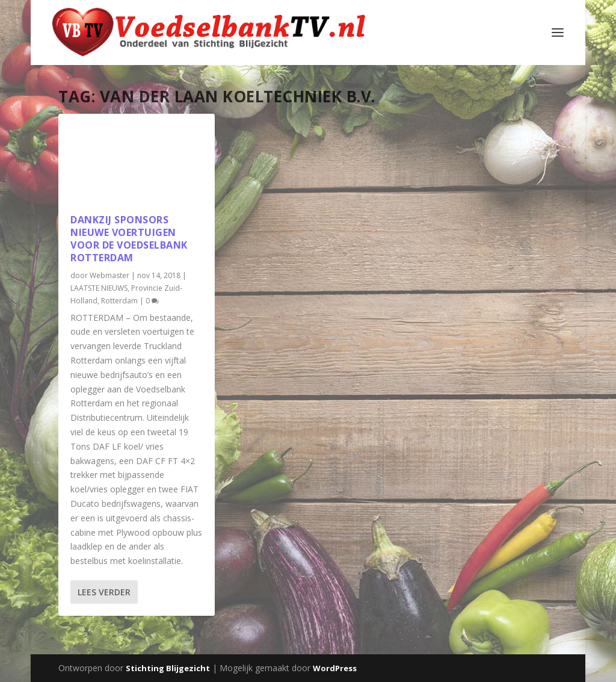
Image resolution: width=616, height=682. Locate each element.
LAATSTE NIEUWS (99, 288)
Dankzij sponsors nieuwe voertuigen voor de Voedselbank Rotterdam (129, 238)
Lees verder (104, 592)
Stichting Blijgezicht (168, 668)
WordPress (335, 668)
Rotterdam (119, 301)
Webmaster (109, 275)
